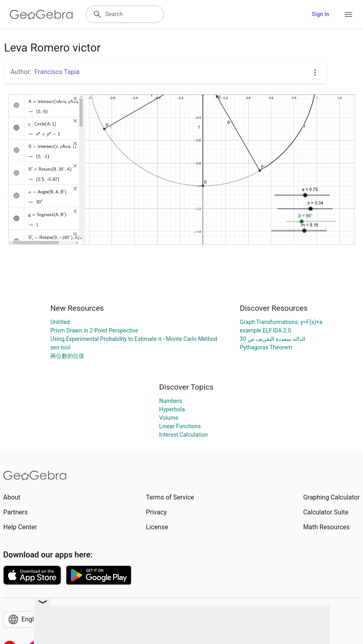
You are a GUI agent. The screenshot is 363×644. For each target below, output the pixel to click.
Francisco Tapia (57, 72)
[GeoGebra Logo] (41, 14)
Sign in (320, 14)
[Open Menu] (348, 14)
